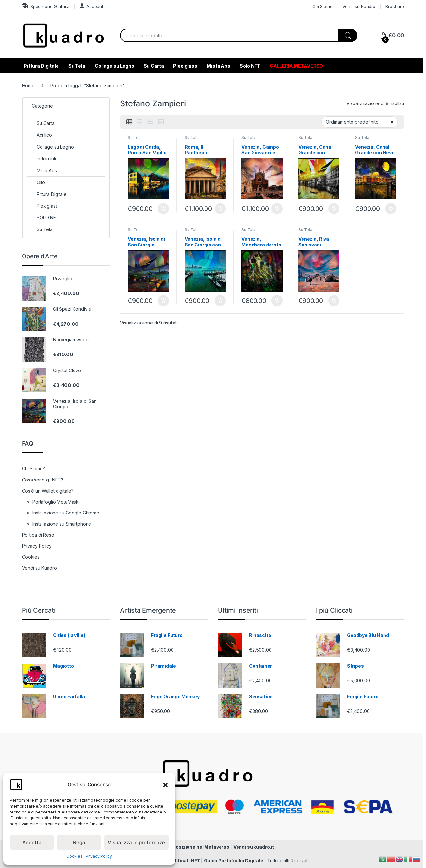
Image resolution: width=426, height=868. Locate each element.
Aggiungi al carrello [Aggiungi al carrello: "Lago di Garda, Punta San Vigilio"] (163, 209)
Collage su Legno (115, 66)
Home (28, 85)
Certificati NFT (184, 861)
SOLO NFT (43, 218)
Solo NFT (250, 66)
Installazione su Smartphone (62, 524)
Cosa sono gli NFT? (42, 480)
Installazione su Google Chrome (66, 513)
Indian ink (42, 158)
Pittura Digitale (41, 66)
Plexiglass (185, 66)
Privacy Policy (99, 856)
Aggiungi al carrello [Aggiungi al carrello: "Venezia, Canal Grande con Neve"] (391, 209)
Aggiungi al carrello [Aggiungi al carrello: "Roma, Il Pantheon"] (220, 209)
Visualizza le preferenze (136, 842)
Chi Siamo (322, 6)
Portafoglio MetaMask (56, 502)
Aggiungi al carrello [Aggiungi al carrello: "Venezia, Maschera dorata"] (277, 301)
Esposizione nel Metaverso (199, 847)
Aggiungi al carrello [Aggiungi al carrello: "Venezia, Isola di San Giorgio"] (163, 301)
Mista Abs (219, 66)
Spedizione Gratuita (46, 6)
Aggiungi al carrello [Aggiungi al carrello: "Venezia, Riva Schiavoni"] (334, 301)
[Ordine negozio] (360, 122)
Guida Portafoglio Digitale (234, 861)
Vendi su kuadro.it (254, 847)
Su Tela (77, 66)
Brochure (395, 6)
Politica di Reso (38, 535)
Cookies (74, 856)
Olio (36, 182)
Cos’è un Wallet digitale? (48, 491)
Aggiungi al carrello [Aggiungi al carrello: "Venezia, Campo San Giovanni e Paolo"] (277, 209)
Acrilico (39, 135)
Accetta (32, 842)
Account (91, 6)
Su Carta (154, 66)
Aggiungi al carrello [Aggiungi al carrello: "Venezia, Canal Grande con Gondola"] (334, 209)
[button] (165, 784)
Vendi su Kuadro (359, 6)
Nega (79, 842)
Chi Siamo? (33, 469)
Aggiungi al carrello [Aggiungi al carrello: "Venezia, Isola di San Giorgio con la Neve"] (220, 301)
